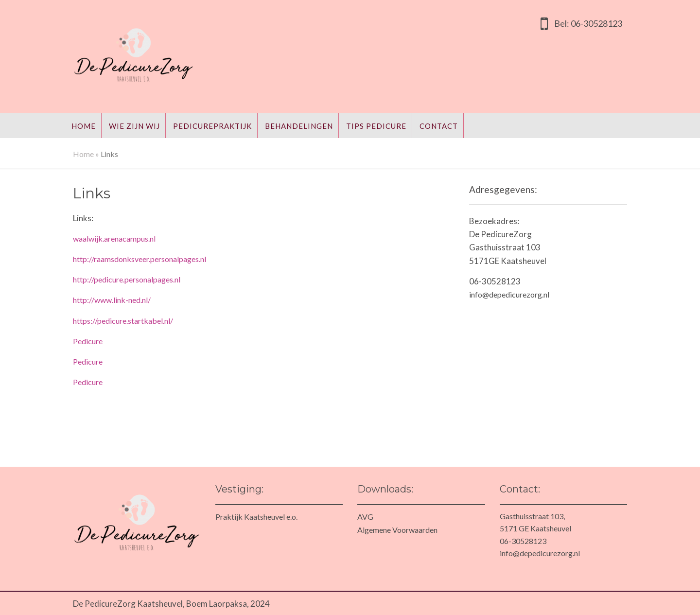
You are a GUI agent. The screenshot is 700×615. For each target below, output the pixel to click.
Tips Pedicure (376, 126)
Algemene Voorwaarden (397, 530)
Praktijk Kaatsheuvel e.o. (256, 517)
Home (84, 126)
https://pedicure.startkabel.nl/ (123, 321)
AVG (365, 517)
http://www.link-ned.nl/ (112, 300)
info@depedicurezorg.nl (509, 294)
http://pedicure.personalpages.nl (127, 279)
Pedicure (88, 341)
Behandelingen (299, 126)
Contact (439, 126)
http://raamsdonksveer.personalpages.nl (140, 259)
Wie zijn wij (134, 126)
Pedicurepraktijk (212, 126)
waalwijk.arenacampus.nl (114, 238)
